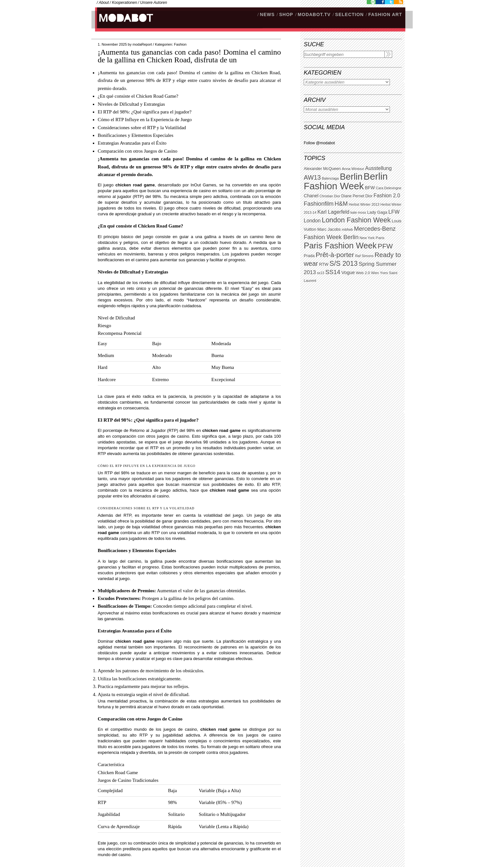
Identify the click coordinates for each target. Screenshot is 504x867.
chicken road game (135, 185)
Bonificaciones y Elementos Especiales (135, 135)
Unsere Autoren (154, 3)
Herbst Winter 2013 (364, 204)
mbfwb (347, 229)
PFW (385, 246)
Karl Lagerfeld (333, 212)
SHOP (286, 14)
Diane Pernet (353, 196)
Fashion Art (385, 14)
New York (367, 238)
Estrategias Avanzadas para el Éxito (132, 143)
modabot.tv (314, 14)
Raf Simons (364, 256)
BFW (370, 188)
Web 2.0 (363, 273)
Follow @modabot (319, 143)
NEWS (267, 14)
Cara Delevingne (388, 188)
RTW (324, 264)
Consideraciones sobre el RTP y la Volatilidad (142, 128)
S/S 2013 (344, 264)
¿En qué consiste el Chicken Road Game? (138, 96)
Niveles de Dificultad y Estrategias (131, 104)
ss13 (321, 273)
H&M (341, 204)
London (312, 221)
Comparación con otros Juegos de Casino (138, 151)
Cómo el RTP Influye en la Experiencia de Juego (145, 120)
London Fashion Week (356, 220)
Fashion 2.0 (387, 196)
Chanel (311, 196)
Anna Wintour (353, 169)
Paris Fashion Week (340, 246)
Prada (309, 256)
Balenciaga (330, 178)
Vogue (348, 273)
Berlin (351, 177)
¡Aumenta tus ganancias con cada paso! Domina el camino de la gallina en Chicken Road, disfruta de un (189, 56)
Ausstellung (378, 168)
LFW (394, 212)
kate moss (358, 212)
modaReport (142, 44)
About (104, 3)
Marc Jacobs (329, 229)
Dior (369, 196)
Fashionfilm (319, 204)
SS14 (333, 272)
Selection (350, 14)
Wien (375, 273)
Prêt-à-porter (335, 255)
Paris (380, 238)
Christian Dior (330, 196)
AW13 (312, 177)
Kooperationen (124, 3)
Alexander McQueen (322, 169)
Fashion (180, 44)
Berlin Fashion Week (346, 181)
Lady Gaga (377, 212)
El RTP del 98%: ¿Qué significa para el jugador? (145, 112)
